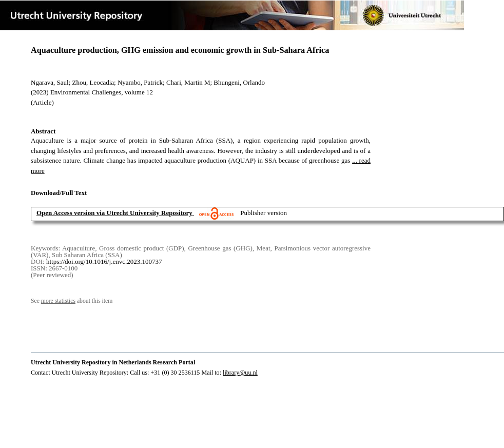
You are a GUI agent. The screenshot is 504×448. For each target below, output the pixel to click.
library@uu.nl (240, 373)
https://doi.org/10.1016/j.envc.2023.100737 (104, 261)
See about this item (72, 301)
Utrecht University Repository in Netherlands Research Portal (113, 362)
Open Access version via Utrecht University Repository (114, 213)
